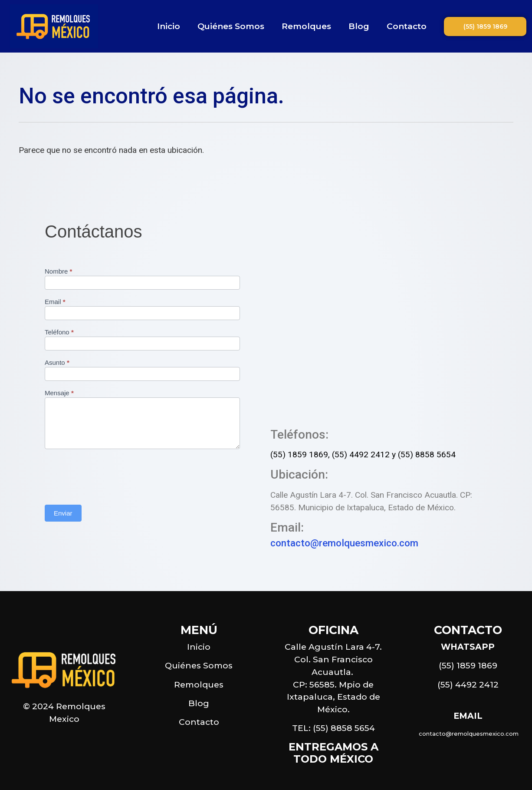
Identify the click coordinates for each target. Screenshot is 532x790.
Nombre (58, 271)
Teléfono (59, 332)
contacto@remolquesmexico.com (344, 543)
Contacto (407, 26)
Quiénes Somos (231, 26)
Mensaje (59, 393)
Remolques (306, 26)
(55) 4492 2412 (361, 454)
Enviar (63, 513)
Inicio (169, 26)
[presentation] (111, 475)
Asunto (57, 363)
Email (55, 302)
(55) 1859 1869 (299, 454)
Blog (359, 26)
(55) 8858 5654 (427, 454)
